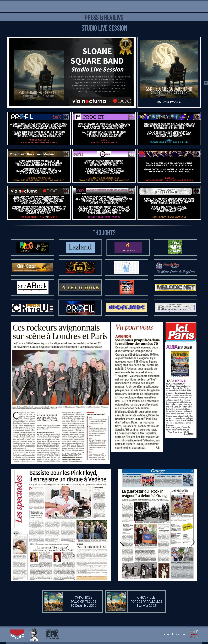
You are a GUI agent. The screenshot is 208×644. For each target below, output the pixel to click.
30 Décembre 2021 (83, 605)
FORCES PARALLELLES (146, 601)
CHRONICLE (83, 597)
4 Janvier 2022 (146, 605)
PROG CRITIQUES (84, 601)
